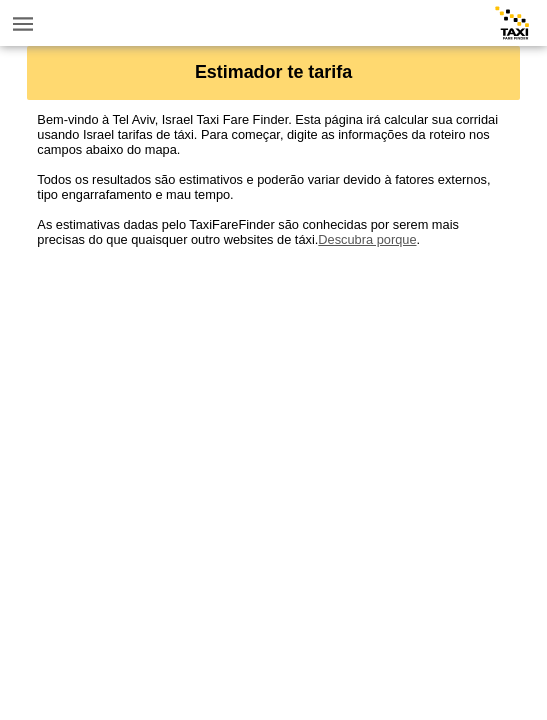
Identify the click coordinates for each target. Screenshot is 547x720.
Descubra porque (367, 239)
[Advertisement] (273, 387)
